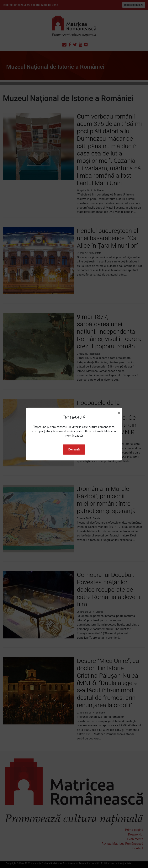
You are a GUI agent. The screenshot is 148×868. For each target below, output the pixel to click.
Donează (74, 449)
